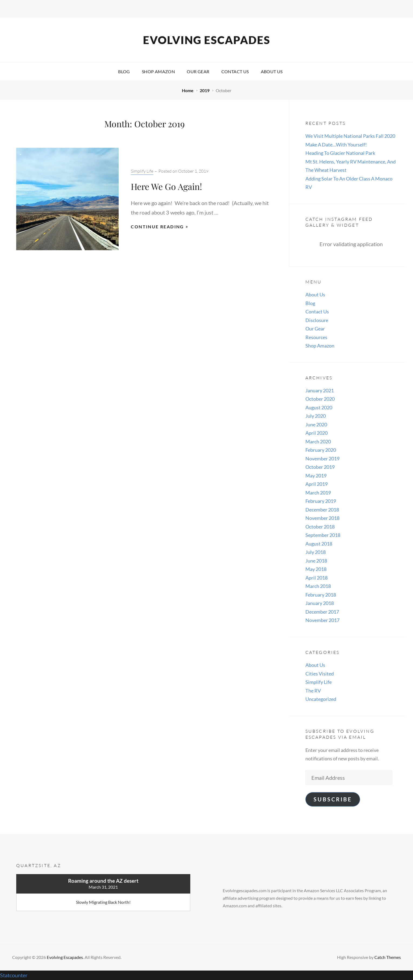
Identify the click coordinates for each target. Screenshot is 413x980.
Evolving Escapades (207, 40)
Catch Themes (388, 957)
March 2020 (318, 441)
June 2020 (316, 424)
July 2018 (316, 552)
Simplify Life (142, 171)
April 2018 (317, 578)
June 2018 (316, 561)
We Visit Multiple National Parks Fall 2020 (350, 136)
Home (188, 90)
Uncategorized (321, 699)
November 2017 (322, 620)
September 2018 (323, 535)
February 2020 (321, 450)
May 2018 (316, 569)
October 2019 (320, 467)
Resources (316, 337)
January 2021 (320, 390)
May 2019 (316, 476)
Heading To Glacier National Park (340, 153)
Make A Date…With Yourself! (336, 145)
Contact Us (235, 71)
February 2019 (321, 501)
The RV (313, 691)
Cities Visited (320, 674)
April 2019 (317, 484)
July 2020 (316, 416)
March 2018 (318, 586)
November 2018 (322, 518)
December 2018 (322, 510)
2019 (205, 90)
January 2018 (320, 603)
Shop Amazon (158, 71)
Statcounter (14, 975)
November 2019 (322, 459)
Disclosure (317, 320)
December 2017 (322, 612)
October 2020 (320, 399)
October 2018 (320, 527)
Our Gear (198, 71)
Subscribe (333, 799)
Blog (124, 71)
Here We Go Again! (166, 186)
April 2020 (317, 433)
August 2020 (319, 407)
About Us (272, 71)
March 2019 (318, 493)
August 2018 (319, 544)
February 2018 (321, 595)
